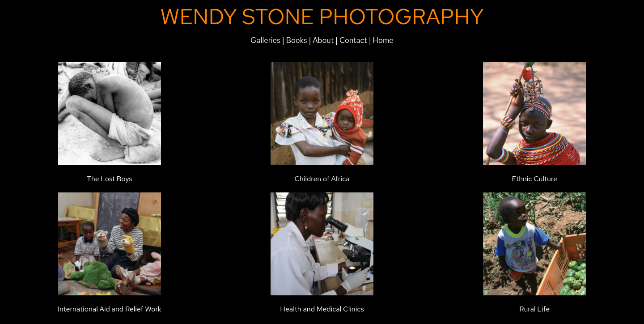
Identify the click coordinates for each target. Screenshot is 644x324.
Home (383, 40)
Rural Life (534, 309)
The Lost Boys (110, 179)
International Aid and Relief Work (110, 309)
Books (297, 40)
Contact (353, 40)
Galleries (265, 40)
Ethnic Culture (534, 179)
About (324, 40)
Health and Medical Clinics (322, 309)
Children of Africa (322, 179)
